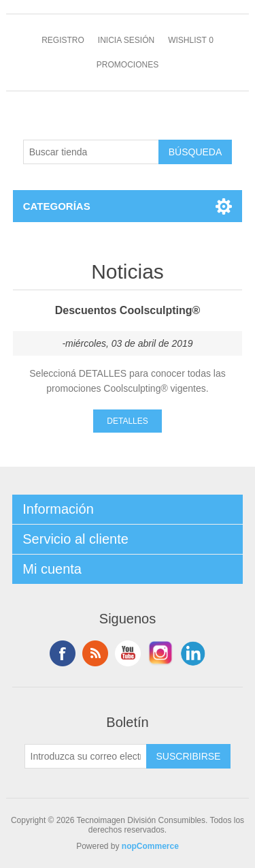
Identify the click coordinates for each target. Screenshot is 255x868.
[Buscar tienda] (91, 152)
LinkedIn (193, 653)
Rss (95, 653)
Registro (63, 40)
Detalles (127, 421)
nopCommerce (150, 846)
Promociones (128, 65)
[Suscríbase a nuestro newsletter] (86, 756)
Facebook (63, 653)
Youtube (128, 653)
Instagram (160, 653)
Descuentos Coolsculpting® (128, 310)
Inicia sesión (126, 40)
